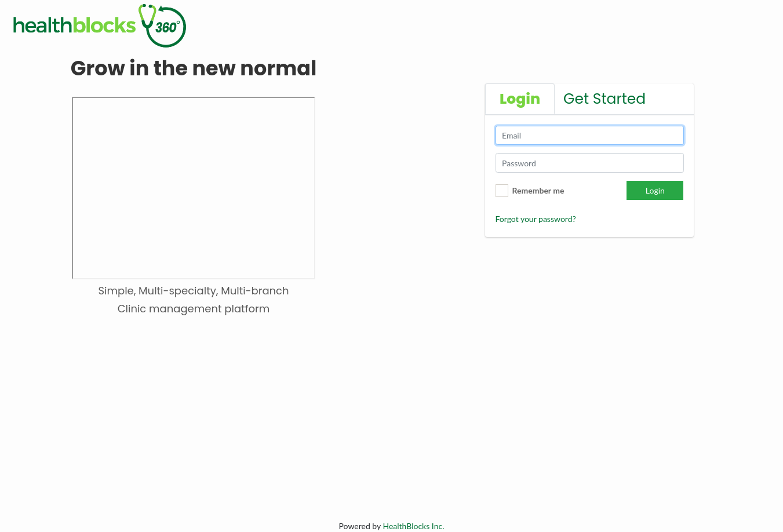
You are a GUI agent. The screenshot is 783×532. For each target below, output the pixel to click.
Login (655, 190)
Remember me (538, 190)
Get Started (604, 99)
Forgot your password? (536, 219)
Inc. (413, 526)
